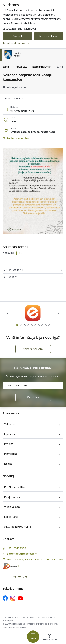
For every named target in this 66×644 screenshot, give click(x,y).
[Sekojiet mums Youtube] (20, 598)
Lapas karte (11, 517)
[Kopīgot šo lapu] (33, 277)
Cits (20, 253)
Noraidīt (17, 36)
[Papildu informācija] (20, 566)
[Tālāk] (59, 313)
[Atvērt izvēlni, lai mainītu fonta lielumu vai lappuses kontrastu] (49, 638)
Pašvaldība (10, 454)
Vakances (10, 424)
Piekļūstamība (12, 497)
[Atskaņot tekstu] (17, 87)
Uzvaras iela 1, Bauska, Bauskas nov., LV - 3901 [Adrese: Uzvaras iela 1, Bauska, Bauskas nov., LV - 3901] (35, 559)
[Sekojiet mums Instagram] (13, 598)
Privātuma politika (15, 487)
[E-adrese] (10, 566)
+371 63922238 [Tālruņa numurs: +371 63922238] (17, 548)
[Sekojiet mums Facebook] (5, 598)
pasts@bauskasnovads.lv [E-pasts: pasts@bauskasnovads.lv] (22, 554)
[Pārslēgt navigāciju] (33, 637)
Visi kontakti (20, 577)
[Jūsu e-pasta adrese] (33, 385)
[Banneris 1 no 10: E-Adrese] (33, 313)
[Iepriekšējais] (7, 313)
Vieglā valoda (12, 507)
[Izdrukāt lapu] (33, 270)
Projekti (9, 444)
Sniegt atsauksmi (33, 349)
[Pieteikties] (33, 397)
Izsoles (8, 464)
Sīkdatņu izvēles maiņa (18, 527)
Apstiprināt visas (49, 36)
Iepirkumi (10, 434)
